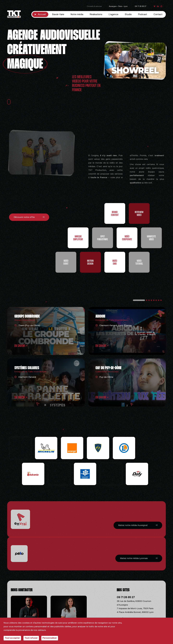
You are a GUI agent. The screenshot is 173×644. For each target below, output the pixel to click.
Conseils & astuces (94, 6)
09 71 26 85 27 (141, 6)
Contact (158, 15)
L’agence (114, 15)
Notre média (77, 15)
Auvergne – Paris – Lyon (118, 6)
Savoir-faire (58, 15)
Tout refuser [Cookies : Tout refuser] (31, 638)
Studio (128, 15)
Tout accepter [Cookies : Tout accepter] (12, 638)
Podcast (143, 15)
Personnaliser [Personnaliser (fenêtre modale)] (50, 638)
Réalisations (96, 15)
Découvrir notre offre (29, 217)
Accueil (42, 15)
